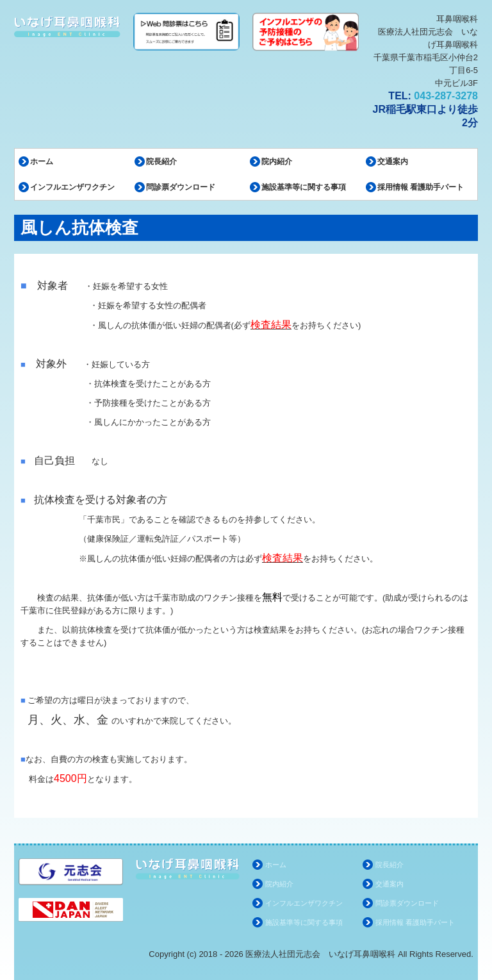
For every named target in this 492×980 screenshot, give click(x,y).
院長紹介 (161, 162)
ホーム (42, 162)
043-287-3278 (446, 96)
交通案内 (393, 162)
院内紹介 (277, 162)
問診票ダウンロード (181, 187)
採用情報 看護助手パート (421, 187)
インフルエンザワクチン (72, 187)
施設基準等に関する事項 (304, 187)
